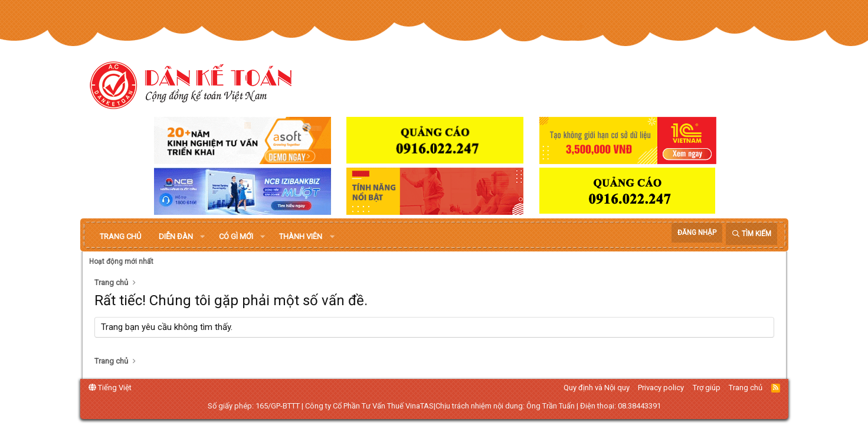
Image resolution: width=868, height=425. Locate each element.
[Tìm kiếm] (751, 234)
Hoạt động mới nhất (121, 261)
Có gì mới (236, 236)
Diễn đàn (176, 236)
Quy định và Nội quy (597, 388)
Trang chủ (120, 236)
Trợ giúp (707, 388)
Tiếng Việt (110, 388)
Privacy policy (661, 388)
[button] (202, 237)
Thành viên (301, 236)
